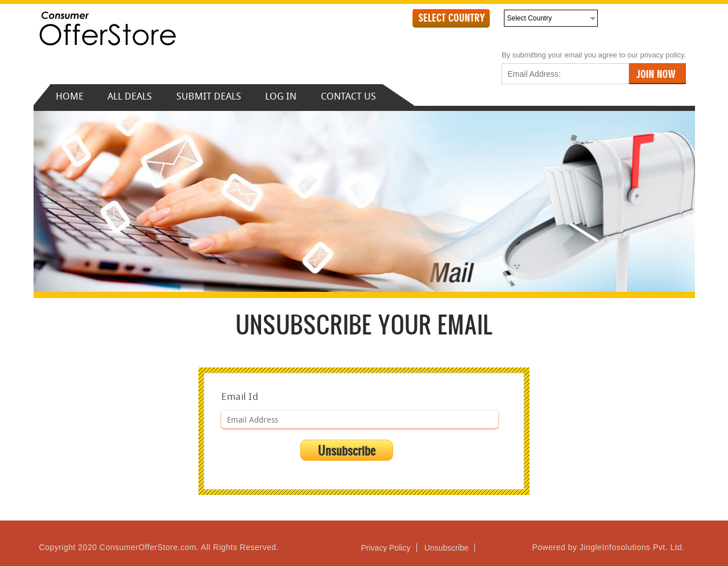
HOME (70, 96)
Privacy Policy (386, 548)
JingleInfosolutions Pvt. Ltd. (630, 547)
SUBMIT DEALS (209, 96)
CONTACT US (348, 96)
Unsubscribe (446, 548)
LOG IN (281, 96)
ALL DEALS (131, 96)
